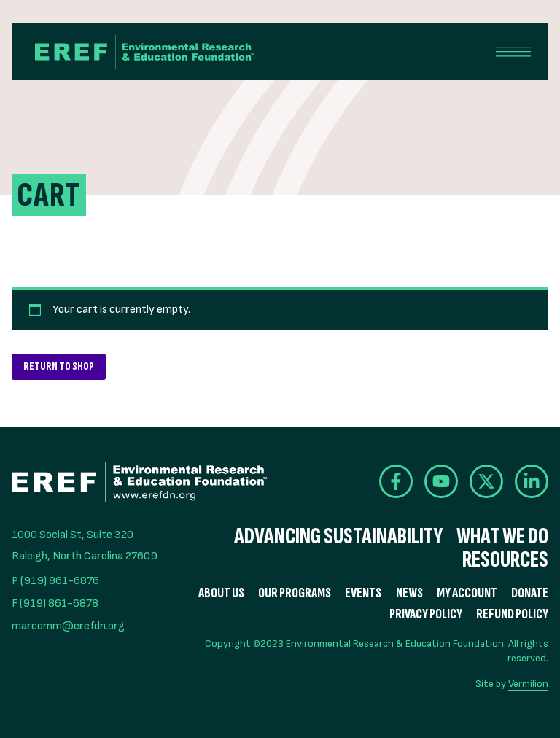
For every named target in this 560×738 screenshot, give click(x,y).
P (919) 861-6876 (55, 581)
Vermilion (528, 684)
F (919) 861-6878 (55, 603)
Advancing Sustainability (338, 537)
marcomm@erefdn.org (68, 626)
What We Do (502, 537)
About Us (221, 593)
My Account (467, 593)
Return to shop (59, 366)
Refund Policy (512, 614)
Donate (530, 593)
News (409, 593)
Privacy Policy (426, 614)
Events (363, 593)
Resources (505, 560)
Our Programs (295, 593)
